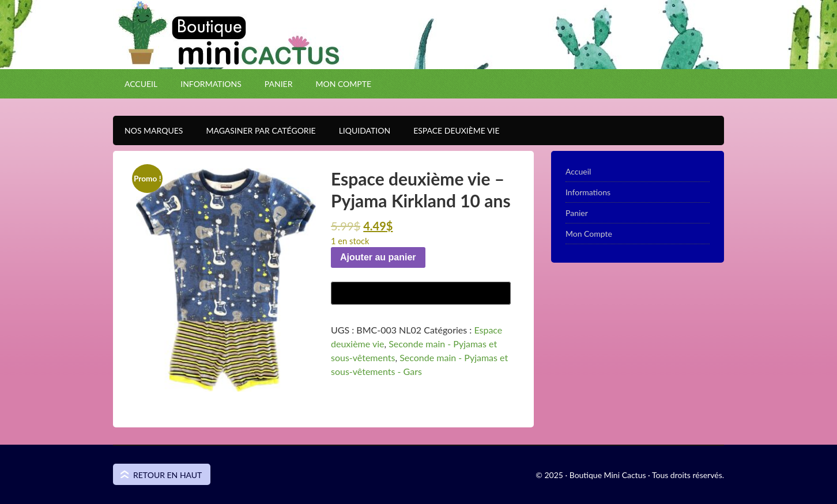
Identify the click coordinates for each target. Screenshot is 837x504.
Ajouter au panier (378, 257)
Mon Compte (343, 84)
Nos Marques (148, 130)
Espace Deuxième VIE (450, 130)
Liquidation (359, 130)
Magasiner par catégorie (255, 130)
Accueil (141, 84)
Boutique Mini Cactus (418, 55)
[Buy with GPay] (421, 293)
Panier (279, 84)
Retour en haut (167, 475)
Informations (211, 84)
